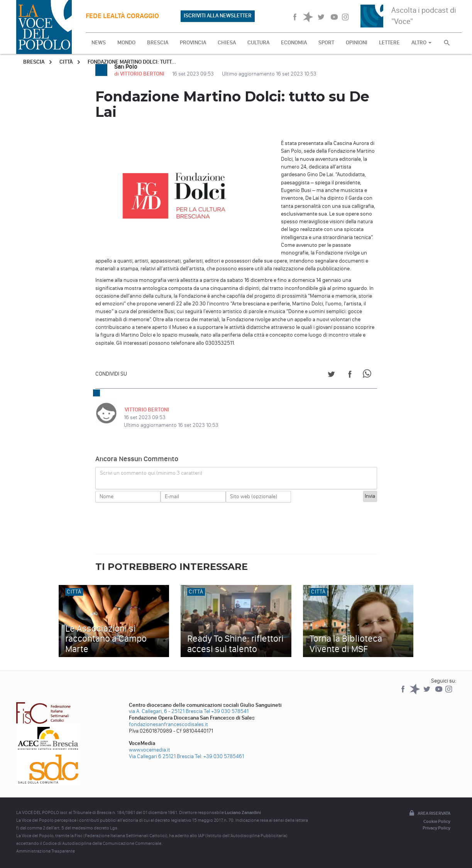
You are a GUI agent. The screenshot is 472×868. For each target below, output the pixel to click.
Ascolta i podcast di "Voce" (424, 16)
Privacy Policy (436, 828)
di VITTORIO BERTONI (140, 74)
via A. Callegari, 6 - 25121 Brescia (166, 711)
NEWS (99, 43)
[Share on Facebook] (350, 375)
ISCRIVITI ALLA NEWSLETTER (218, 16)
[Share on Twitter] (331, 375)
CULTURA (258, 43)
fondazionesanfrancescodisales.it (168, 724)
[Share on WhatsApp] (368, 375)
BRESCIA (158, 43)
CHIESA (227, 43)
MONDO (126, 43)
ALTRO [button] (421, 43)
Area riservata (429, 814)
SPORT (326, 43)
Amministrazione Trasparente (46, 851)
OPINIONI (357, 43)
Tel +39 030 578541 (226, 711)
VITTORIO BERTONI (146, 410)
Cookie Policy (437, 821)
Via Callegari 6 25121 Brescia (161, 756)
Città (66, 62)
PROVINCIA (193, 43)
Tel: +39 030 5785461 (219, 756)
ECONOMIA (294, 43)
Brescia (34, 62)
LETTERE (389, 43)
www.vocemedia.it (150, 750)
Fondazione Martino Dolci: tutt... (132, 62)
